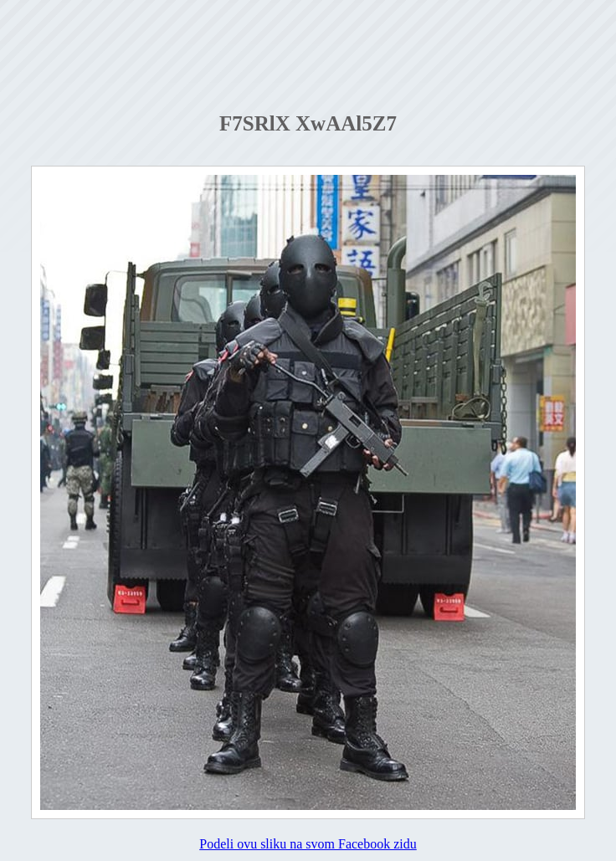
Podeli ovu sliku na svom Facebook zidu (308, 844)
